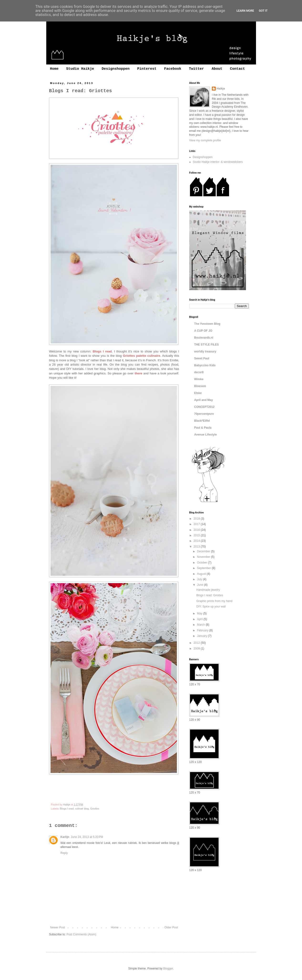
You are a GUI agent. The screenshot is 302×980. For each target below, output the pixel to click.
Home (54, 69)
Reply (64, 853)
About (217, 69)
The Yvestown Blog (207, 324)
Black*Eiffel (202, 421)
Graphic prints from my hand (214, 601)
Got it (263, 11)
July (200, 579)
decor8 (199, 372)
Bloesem (200, 386)
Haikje (221, 89)
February (203, 630)
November (204, 557)
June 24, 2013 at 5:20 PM (87, 837)
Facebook (173, 69)
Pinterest (147, 69)
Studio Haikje (80, 69)
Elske (198, 393)
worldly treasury (205, 352)
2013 (197, 547)
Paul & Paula (203, 428)
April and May (204, 400)
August (202, 574)
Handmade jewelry (208, 590)
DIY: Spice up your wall (211, 607)
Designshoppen (116, 69)
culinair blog (82, 809)
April (200, 619)
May (200, 613)
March (201, 625)
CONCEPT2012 (204, 407)
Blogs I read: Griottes (210, 595)
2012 (197, 643)
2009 (197, 649)
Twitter (197, 69)
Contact (238, 69)
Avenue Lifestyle (206, 435)
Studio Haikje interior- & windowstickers (218, 162)
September (204, 568)
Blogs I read (67, 809)
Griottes (95, 809)
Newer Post (58, 927)
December (204, 551)
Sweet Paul (202, 358)
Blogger (168, 969)
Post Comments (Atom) (81, 934)
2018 (197, 519)
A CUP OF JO (203, 331)
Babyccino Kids (205, 365)
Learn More (245, 11)
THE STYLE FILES (207, 345)
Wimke (199, 379)
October (202, 563)
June (200, 585)
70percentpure (204, 414)
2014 (197, 541)
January (202, 636)
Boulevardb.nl (204, 338)
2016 (197, 530)
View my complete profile (205, 140)
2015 (197, 535)
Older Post (171, 927)
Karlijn (65, 837)
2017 (197, 524)
